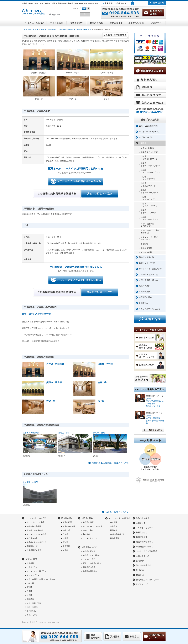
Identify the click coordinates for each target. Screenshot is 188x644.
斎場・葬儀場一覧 (117, 534)
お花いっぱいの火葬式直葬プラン (150, 232)
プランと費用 (31, 559)
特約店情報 (115, 538)
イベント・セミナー (145, 528)
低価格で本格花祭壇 (35, 530)
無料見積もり (142, 532)
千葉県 (66, 534)
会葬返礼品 (144, 303)
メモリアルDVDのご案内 (149, 309)
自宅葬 (30, 591)
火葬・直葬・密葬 (34, 603)
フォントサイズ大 (88, 8)
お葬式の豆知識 (89, 551)
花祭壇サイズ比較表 (149, 152)
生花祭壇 (143, 143)
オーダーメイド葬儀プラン (150, 269)
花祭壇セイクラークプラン (149, 218)
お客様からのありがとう (37, 542)
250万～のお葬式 (146, 137)
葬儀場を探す (67, 518)
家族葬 (30, 587)
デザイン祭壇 (146, 252)
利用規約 (140, 570)
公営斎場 (66, 546)
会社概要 (114, 522)
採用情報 (114, 530)
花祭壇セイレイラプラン (148, 178)
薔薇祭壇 (144, 244)
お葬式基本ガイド (89, 547)
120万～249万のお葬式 (149, 132)
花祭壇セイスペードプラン (149, 205)
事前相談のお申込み (145, 547)
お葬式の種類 (88, 522)
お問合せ (140, 561)
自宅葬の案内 (145, 292)
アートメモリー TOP (30, 30)
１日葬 (30, 595)
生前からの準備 (143, 518)
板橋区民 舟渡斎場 (31, 433)
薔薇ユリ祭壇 (146, 248)
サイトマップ (142, 584)
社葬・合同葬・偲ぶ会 (148, 280)
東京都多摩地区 (69, 526)
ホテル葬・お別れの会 (148, 275)
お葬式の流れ (87, 518)
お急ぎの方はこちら (145, 542)
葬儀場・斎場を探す (49, 30)
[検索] (62, 15)
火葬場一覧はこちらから (117, 512)
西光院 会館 (64, 433)
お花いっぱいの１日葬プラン (147, 225)
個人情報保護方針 (144, 565)
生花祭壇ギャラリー (35, 550)
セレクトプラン (33, 575)
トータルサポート (90, 538)
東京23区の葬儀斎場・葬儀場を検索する (75, 30)
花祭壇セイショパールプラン (150, 171)
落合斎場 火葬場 (30, 482)
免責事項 (140, 575)
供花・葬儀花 (32, 607)
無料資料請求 (142, 537)
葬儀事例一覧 (32, 546)
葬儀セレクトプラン (147, 263)
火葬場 (66, 550)
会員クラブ (141, 523)
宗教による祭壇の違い (92, 563)
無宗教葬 (30, 599)
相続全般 (87, 534)
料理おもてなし (33, 615)
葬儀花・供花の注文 (147, 257)
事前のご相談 (88, 530)
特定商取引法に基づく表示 (147, 580)
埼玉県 (66, 538)
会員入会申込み (143, 556)
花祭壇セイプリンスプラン (149, 158)
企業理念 (114, 526)
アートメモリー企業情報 (119, 518)
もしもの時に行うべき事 (93, 526)
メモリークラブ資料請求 (147, 551)
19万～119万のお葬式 (148, 126)
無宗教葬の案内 (145, 297)
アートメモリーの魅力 (36, 522)
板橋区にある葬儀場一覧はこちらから (111, 463)
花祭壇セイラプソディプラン (150, 164)
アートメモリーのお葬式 (36, 518)
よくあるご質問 (89, 559)
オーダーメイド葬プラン (37, 571)
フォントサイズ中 (84, 8)
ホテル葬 (30, 583)
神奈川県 (66, 530)
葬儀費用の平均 (89, 567)
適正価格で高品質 (34, 526)
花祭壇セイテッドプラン (148, 211)
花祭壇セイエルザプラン (148, 185)
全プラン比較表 (147, 148)
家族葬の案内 (145, 286)
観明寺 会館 (99, 433)
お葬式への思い (33, 538)
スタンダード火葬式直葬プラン (149, 238)
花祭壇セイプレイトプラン (149, 198)
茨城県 (66, 542)
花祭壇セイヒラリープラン (149, 191)
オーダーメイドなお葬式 (37, 534)
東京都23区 (67, 522)
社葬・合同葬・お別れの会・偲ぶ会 (41, 579)
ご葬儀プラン (32, 567)
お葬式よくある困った (92, 555)
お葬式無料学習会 (90, 571)
